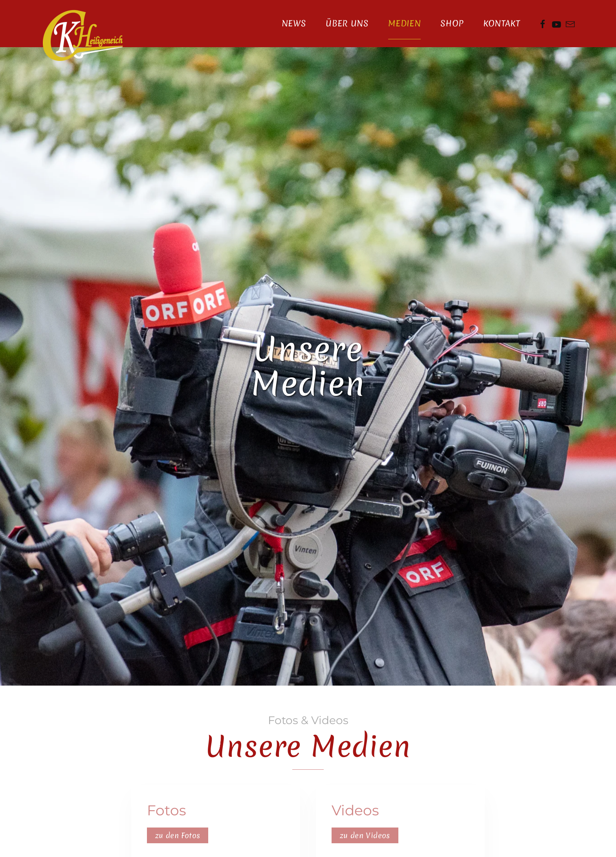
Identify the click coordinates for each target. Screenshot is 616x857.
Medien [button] (404, 23)
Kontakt (502, 23)
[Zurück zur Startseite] (83, 35)
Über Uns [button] (347, 23)
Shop (452, 23)
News (294, 23)
